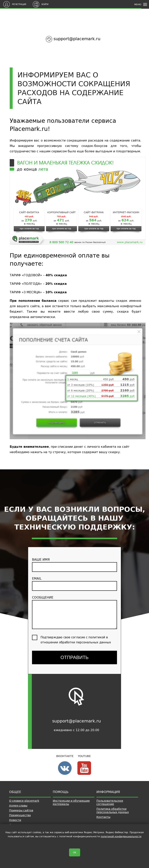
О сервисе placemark (24, 801)
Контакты (103, 817)
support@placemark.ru (77, 39)
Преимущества (20, 815)
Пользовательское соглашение (110, 802)
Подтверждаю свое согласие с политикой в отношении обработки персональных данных (76, 640)
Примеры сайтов (21, 810)
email (74, 583)
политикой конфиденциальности (121, 836)
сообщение (74, 612)
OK (75, 852)
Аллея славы (18, 806)
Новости (15, 820)
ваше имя (74, 564)
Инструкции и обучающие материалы (71, 802)
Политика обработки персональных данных (113, 810)
